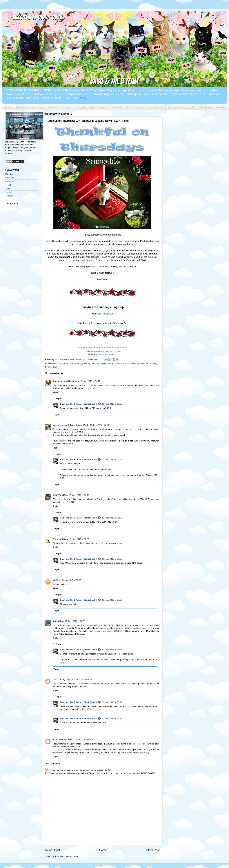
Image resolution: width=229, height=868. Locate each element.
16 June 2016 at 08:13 (79, 495)
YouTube (9, 196)
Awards (220, 107)
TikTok (8, 185)
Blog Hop (69, 364)
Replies (59, 398)
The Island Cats (60, 539)
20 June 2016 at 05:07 (112, 459)
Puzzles (81, 107)
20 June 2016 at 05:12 (112, 702)
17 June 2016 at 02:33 (71, 580)
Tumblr (9, 189)
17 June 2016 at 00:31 (79, 539)
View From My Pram (62, 740)
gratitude (86, 364)
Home (8, 107)
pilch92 (56, 580)
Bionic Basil (58, 364)
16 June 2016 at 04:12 (90, 381)
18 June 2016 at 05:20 (81, 680)
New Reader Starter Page (30, 107)
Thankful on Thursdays (148, 364)
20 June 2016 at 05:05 (112, 404)
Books (191, 107)
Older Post (153, 850)
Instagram (10, 181)
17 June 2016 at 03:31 (75, 621)
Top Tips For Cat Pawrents (149, 107)
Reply (55, 392)
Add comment (53, 763)
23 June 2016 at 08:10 (83, 740)
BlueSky (9, 174)
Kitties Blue (58, 621)
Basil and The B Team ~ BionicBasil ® (79, 404)
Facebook (10, 178)
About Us (53, 107)
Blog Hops (205, 107)
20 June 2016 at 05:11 (112, 650)
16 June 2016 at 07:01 (100, 425)
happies (95, 364)
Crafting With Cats (120, 107)
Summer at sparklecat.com (66, 381)
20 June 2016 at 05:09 (112, 559)
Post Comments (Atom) (68, 856)
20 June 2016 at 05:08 (112, 518)
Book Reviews (97, 107)
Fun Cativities (175, 107)
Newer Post (53, 850)
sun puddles (130, 364)
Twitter (8, 192)
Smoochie (119, 364)
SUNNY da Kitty (60, 495)
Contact (67, 107)
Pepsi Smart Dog (105, 314)
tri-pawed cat (51, 367)
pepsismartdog (107, 364)
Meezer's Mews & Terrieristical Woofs (71, 425)
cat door (78, 364)
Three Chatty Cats (61, 680)
